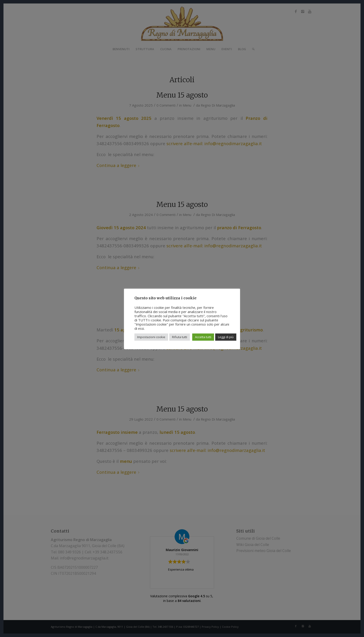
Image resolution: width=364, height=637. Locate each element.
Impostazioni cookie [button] (151, 337)
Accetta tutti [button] (203, 337)
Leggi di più (226, 337)
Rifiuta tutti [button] (180, 337)
